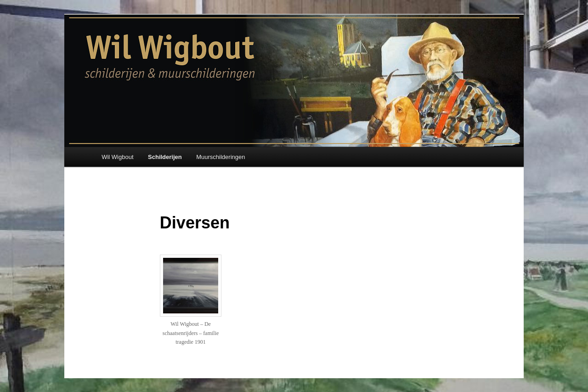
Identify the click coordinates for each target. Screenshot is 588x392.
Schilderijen (165, 157)
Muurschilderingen (220, 157)
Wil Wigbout (117, 157)
